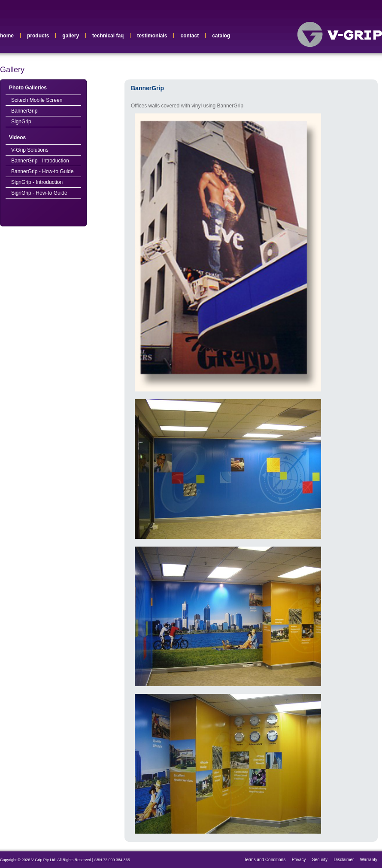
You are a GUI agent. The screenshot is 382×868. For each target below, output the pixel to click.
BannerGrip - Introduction (40, 161)
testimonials (152, 36)
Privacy (299, 860)
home (7, 36)
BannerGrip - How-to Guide (42, 171)
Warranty (369, 860)
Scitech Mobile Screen (37, 100)
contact (189, 36)
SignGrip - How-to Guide (39, 193)
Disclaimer (344, 860)
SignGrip (21, 122)
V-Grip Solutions (30, 150)
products (38, 36)
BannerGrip (24, 111)
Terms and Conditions (265, 860)
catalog (221, 36)
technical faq (108, 36)
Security (320, 860)
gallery (71, 36)
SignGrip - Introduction (37, 182)
